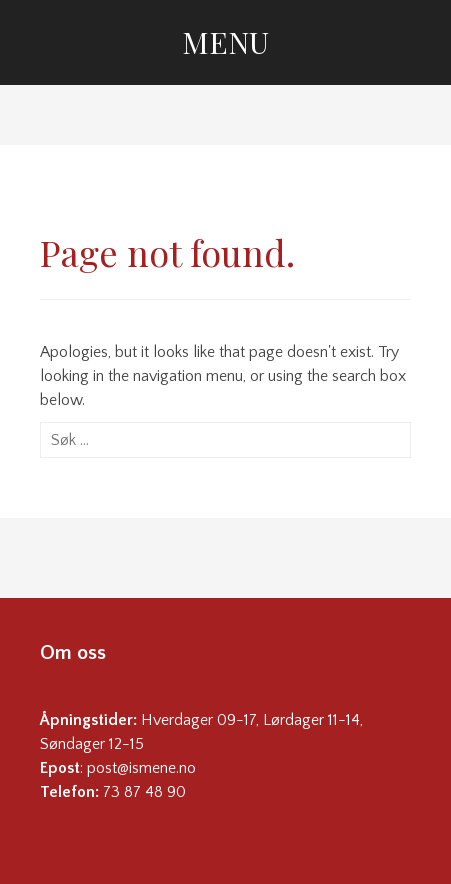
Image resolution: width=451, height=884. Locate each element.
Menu (225, 42)
